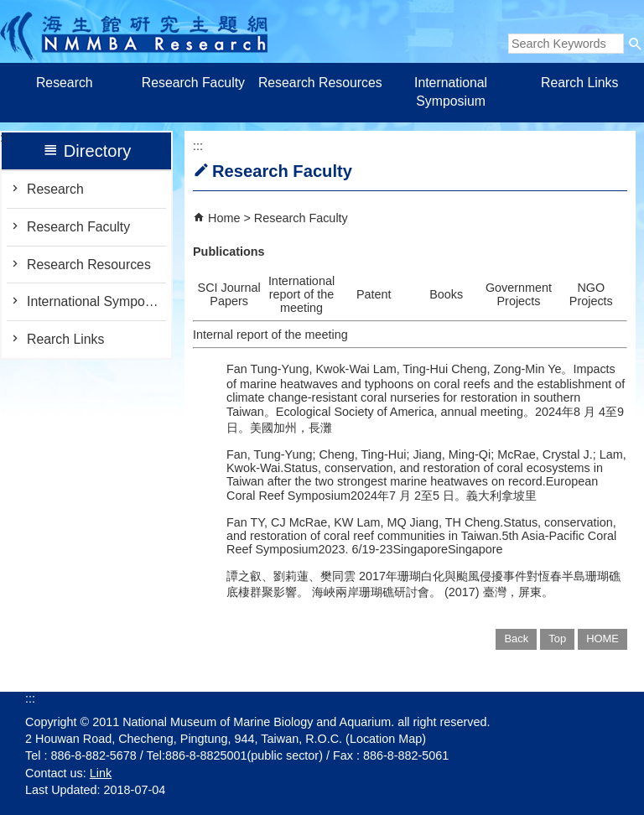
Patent (374, 294)
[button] (636, 44)
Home (224, 218)
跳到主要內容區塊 (9, 9)
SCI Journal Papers (229, 294)
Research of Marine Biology (134, 31)
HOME (602, 639)
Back (516, 639)
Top (557, 639)
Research (65, 83)
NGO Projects (591, 294)
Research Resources (322, 83)
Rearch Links (579, 83)
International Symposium (451, 92)
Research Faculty (193, 83)
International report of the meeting (301, 294)
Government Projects (519, 294)
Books (446, 294)
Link (101, 773)
